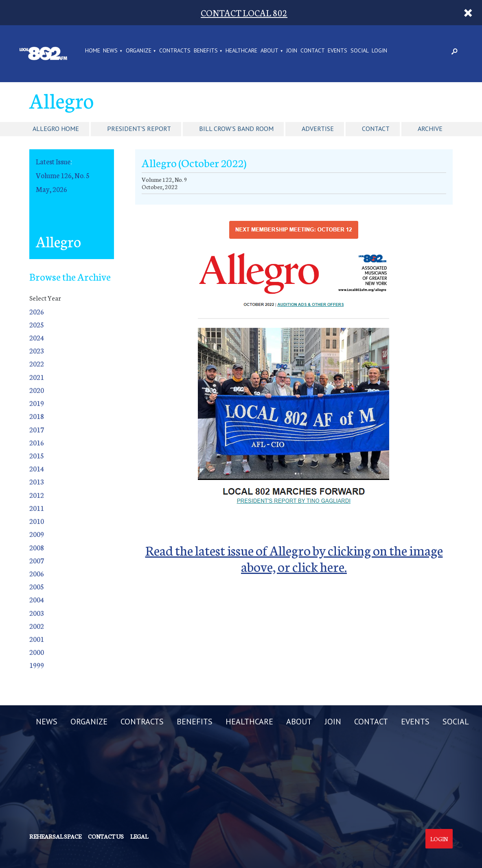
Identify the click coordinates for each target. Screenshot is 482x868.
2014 (37, 468)
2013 (37, 481)
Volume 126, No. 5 (63, 175)
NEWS (110, 51)
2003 (37, 613)
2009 (37, 534)
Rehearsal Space (55, 836)
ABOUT (269, 51)
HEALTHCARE (241, 51)
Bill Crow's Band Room (236, 129)
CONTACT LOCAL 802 (244, 12)
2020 (37, 390)
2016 (37, 442)
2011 (37, 508)
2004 (37, 599)
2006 (37, 573)
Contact (376, 129)
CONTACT (313, 51)
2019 (37, 403)
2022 (37, 363)
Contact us (106, 836)
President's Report (139, 129)
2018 (37, 416)
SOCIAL (360, 51)
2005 (37, 586)
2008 (37, 547)
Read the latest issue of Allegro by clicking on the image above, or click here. (294, 558)
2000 (37, 652)
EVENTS (337, 51)
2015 (37, 455)
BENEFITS (206, 51)
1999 (37, 665)
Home (93, 51)
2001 (37, 639)
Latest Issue (53, 161)
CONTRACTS (175, 51)
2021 (37, 377)
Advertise (318, 129)
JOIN (292, 51)
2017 (37, 429)
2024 (37, 337)
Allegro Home (56, 129)
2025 (37, 324)
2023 (37, 350)
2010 (37, 521)
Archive (430, 129)
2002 (37, 626)
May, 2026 (51, 189)
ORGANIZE (139, 51)
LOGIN (379, 51)
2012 (37, 495)
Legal (139, 836)
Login (439, 839)
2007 (37, 560)
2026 (37, 311)
